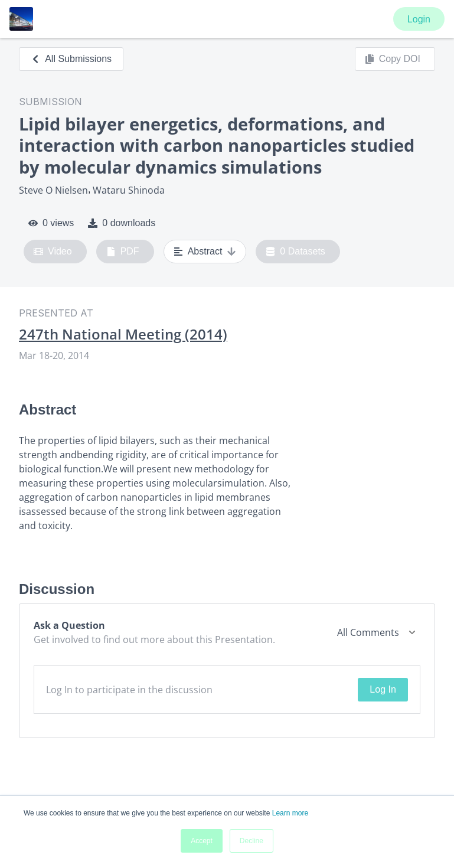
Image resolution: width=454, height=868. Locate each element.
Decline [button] (252, 841)
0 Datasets (295, 252)
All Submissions (71, 59)
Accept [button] (202, 841)
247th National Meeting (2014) (123, 334)
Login (419, 19)
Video (53, 252)
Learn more (290, 813)
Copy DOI (393, 59)
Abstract (205, 252)
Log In (383, 689)
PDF (123, 252)
